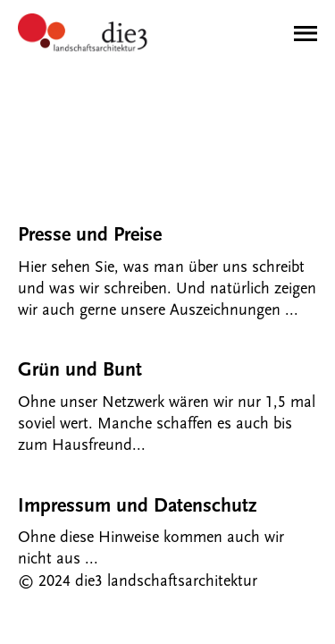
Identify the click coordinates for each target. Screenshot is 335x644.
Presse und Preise (90, 235)
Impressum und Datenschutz (137, 506)
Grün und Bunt (80, 370)
